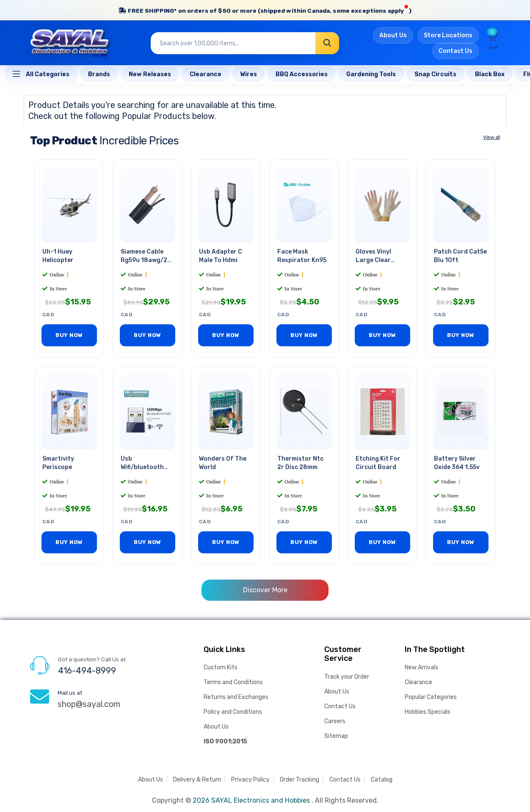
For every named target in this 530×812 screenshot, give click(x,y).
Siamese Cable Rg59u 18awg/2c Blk (146, 261)
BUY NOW (69, 336)
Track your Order (347, 677)
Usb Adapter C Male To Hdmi (221, 257)
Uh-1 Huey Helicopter (58, 257)
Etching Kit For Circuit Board (378, 463)
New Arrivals (421, 667)
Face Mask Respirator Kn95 (302, 257)
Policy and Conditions (233, 712)
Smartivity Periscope (58, 463)
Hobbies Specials (428, 712)
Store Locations (448, 37)
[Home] (41, 76)
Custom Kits (221, 667)
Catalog (382, 780)
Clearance (418, 682)
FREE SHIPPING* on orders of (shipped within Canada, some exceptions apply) (265, 10)
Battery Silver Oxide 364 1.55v (457, 463)
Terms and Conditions (233, 682)
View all (491, 138)
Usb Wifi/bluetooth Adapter (142, 467)
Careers (335, 721)
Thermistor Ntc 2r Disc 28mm (300, 463)
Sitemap (336, 736)
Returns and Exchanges (236, 697)
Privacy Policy (250, 780)
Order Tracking (300, 780)
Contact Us (455, 52)
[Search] (327, 44)
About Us (393, 37)
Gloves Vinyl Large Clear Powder (373, 261)
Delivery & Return (197, 780)
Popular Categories (431, 697)
